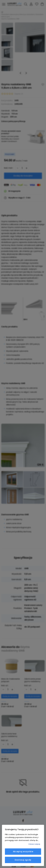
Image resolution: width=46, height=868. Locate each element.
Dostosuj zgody (23, 860)
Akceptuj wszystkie (23, 852)
